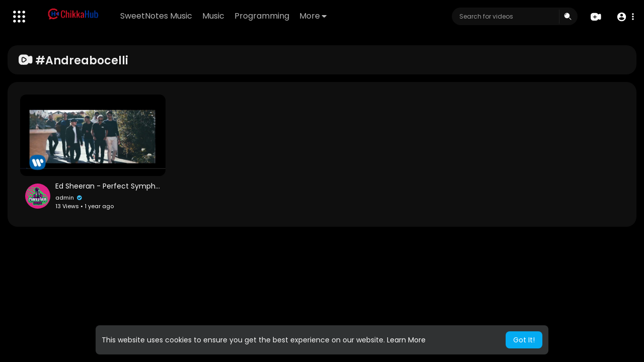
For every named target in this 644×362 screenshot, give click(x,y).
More (313, 16)
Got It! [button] (524, 340)
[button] (625, 17)
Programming (262, 16)
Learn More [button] (406, 340)
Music (213, 16)
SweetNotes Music (156, 16)
